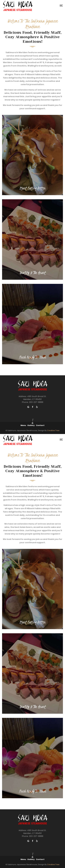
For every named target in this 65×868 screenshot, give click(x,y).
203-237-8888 (36, 402)
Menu (23, 425)
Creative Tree (53, 430)
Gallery (31, 425)
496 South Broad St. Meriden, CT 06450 (35, 398)
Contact (40, 425)
